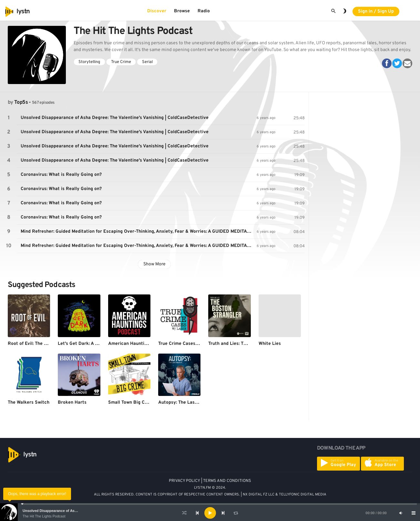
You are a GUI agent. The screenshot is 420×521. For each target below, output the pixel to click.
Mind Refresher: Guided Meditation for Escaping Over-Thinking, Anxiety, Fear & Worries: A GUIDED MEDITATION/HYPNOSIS (139, 232)
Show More (154, 264)
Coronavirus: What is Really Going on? (61, 175)
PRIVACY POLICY (184, 481)
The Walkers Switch (29, 403)
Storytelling (89, 62)
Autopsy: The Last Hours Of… (190, 403)
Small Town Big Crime (131, 403)
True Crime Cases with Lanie (188, 344)
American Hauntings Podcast (139, 344)
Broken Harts (72, 403)
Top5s (21, 102)
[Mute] (401, 513)
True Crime (121, 62)
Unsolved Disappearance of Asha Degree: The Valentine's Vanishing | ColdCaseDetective (115, 118)
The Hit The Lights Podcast (44, 516)
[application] (210, 513)
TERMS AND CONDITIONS (227, 481)
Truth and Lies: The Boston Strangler (247, 344)
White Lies (270, 344)
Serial (147, 62)
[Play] (210, 513)
